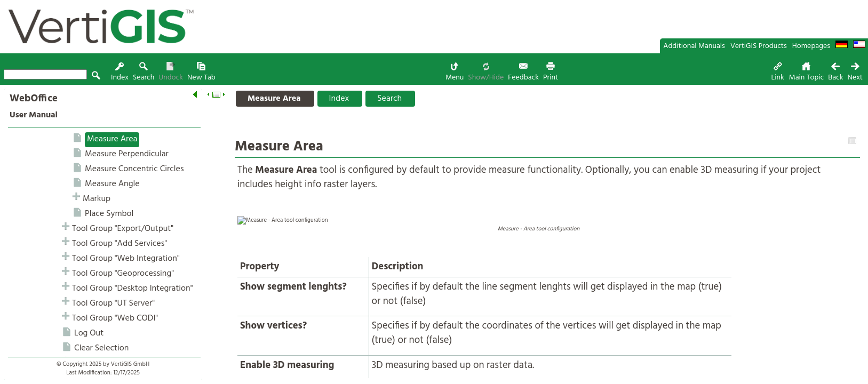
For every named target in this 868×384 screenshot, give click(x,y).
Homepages (811, 46)
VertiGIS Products (759, 46)
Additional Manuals (694, 46)
